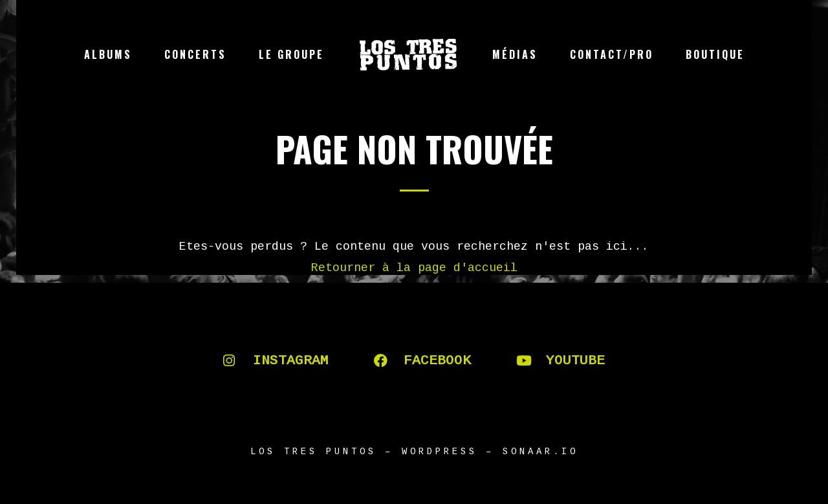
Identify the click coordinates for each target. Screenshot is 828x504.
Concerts (195, 54)
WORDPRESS (440, 452)
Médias (515, 54)
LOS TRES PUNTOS (313, 452)
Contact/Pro (612, 54)
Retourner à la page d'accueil (414, 268)
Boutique (715, 54)
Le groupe (291, 54)
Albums (108, 54)
